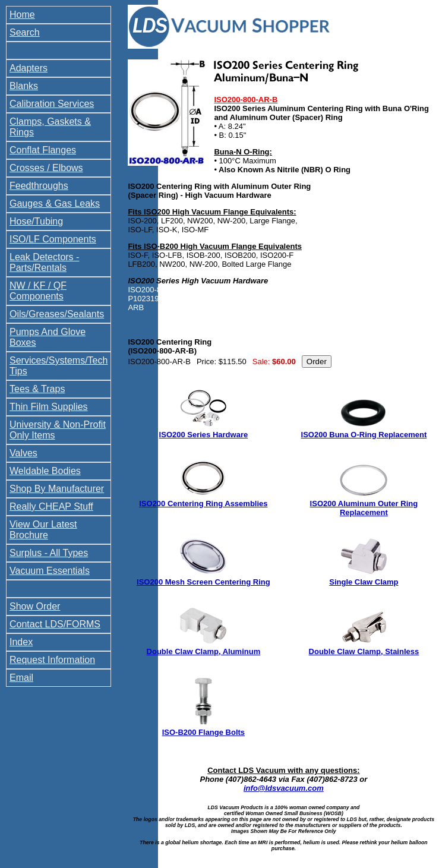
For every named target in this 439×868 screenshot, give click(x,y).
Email (21, 678)
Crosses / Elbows (46, 168)
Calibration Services (52, 104)
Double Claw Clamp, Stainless (364, 651)
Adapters (29, 68)
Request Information (52, 660)
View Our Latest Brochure (43, 530)
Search (25, 32)
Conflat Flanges (43, 150)
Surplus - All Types (49, 553)
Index (21, 642)
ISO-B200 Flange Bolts (203, 732)
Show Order (35, 606)
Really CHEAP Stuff (51, 506)
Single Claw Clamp (364, 582)
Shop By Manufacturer (57, 489)
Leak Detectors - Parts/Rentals (44, 262)
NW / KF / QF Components (38, 291)
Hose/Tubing (36, 221)
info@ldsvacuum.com (284, 788)
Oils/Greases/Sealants (57, 314)
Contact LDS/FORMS (55, 624)
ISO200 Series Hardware (204, 435)
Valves (23, 453)
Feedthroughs (39, 186)
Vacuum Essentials (50, 571)
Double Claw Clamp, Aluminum (204, 651)
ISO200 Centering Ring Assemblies (203, 504)
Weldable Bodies (45, 471)
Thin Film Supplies (49, 407)
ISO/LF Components (53, 239)
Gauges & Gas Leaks (55, 203)
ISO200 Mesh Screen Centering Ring (203, 582)
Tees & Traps (37, 389)
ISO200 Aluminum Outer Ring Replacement (364, 508)
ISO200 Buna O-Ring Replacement (364, 435)
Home (22, 15)
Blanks (24, 86)
